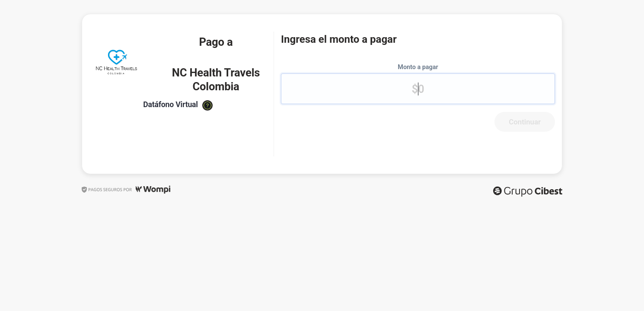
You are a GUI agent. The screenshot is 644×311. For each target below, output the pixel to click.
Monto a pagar (418, 67)
